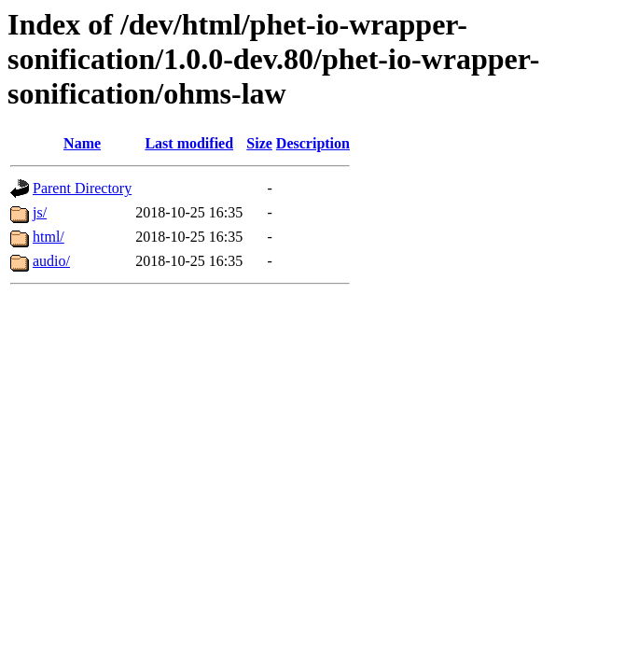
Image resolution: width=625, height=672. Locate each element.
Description (313, 143)
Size (259, 143)
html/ (49, 237)
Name (82, 143)
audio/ (51, 261)
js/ (40, 212)
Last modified (189, 143)
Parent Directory (82, 188)
